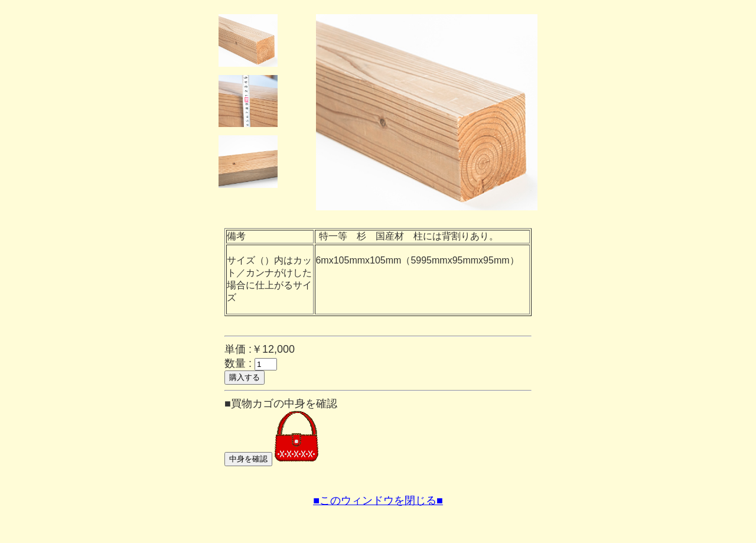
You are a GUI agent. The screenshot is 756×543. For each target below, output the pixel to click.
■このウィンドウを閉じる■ (378, 500)
